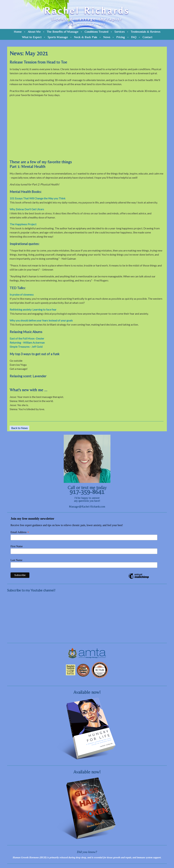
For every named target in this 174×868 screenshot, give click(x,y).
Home (18, 32)
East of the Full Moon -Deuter (27, 338)
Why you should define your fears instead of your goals (41, 320)
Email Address (20, 532)
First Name (17, 546)
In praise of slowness (22, 294)
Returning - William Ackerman (27, 342)
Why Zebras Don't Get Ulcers (27, 209)
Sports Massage (58, 37)
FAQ (134, 37)
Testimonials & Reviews (145, 32)
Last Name (16, 560)
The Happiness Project (23, 224)
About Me (34, 32)
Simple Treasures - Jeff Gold (26, 347)
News (107, 37)
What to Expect (32, 37)
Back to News (19, 428)
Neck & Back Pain (85, 37)
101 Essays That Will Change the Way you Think (38, 198)
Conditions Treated (96, 32)
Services (119, 32)
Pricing (121, 37)
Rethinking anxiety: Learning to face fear (33, 309)
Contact (147, 37)
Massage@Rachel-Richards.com (87, 507)
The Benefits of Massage (63, 32)
